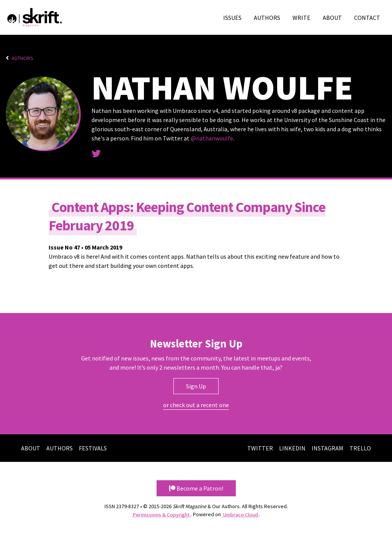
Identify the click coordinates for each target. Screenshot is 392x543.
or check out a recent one (196, 405)
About (332, 18)
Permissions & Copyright (161, 514)
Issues (232, 18)
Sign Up (196, 386)
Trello (360, 448)
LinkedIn (292, 448)
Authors (267, 18)
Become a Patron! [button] (196, 488)
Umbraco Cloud (241, 514)
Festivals (93, 448)
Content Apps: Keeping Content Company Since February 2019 (187, 216)
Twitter (260, 448)
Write (301, 18)
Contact (367, 18)
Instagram (327, 448)
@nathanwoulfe (212, 138)
